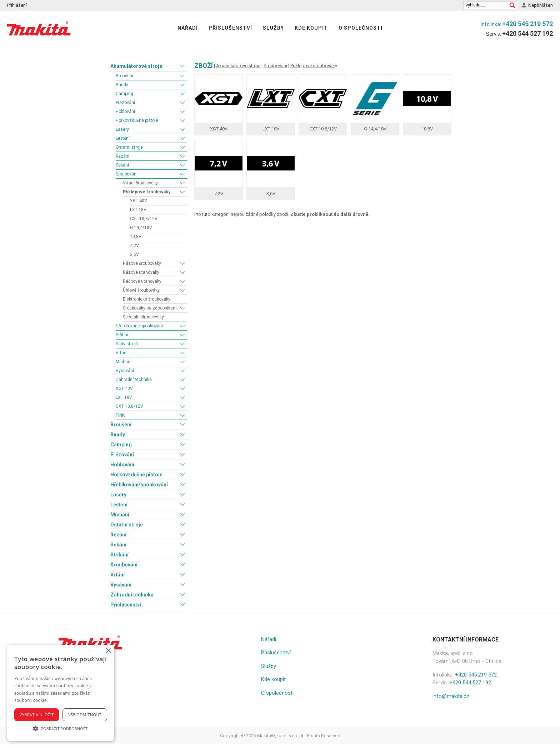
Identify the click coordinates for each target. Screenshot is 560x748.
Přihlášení (17, 5)
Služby (273, 28)
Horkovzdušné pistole (137, 120)
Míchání (124, 362)
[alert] (61, 693)
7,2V (134, 246)
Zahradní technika (134, 380)
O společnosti (361, 28)
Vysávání (125, 371)
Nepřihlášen (541, 5)
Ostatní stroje (129, 147)
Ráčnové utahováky (142, 281)
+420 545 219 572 (527, 24)
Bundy (122, 85)
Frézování (125, 103)
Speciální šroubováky (143, 317)
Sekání (122, 165)
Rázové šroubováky (142, 263)
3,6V (134, 254)
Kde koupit (311, 28)
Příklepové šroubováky (147, 192)
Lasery (122, 129)
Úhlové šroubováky (141, 290)
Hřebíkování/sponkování (139, 326)
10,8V (136, 237)
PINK (120, 415)
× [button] (108, 651)
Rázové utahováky (141, 272)
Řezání (122, 156)
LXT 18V (138, 210)
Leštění (123, 138)
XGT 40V (139, 201)
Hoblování (125, 112)
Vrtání (122, 353)
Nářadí (188, 28)
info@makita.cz (451, 696)
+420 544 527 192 (527, 33)
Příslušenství (230, 28)
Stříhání (123, 335)
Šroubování (127, 174)
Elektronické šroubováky (147, 299)
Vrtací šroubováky (140, 183)
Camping (124, 94)
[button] (61, 728)
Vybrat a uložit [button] (37, 715)
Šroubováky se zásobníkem (150, 308)
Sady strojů (127, 344)
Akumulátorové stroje (136, 66)
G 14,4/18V (141, 228)
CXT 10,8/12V (144, 219)
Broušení (124, 76)
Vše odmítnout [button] (85, 715)
